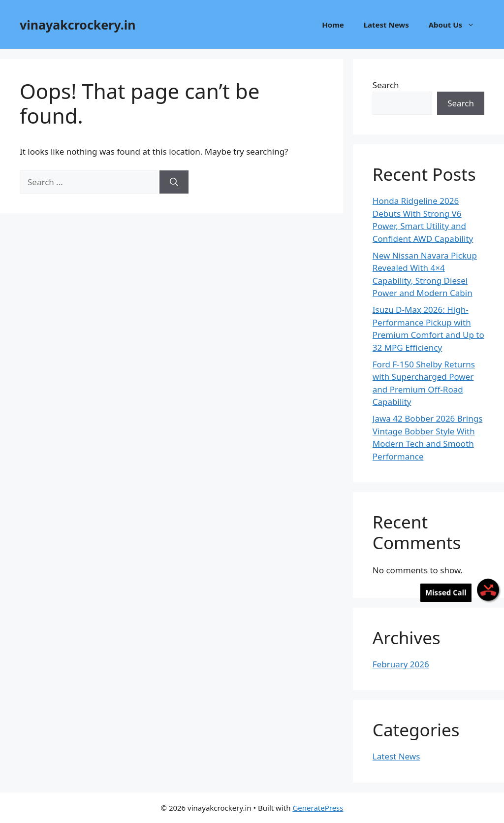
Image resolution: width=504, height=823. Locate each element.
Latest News (386, 25)
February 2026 (401, 664)
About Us (457, 25)
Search (386, 85)
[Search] (174, 182)
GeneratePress (318, 808)
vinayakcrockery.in (78, 25)
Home (333, 25)
